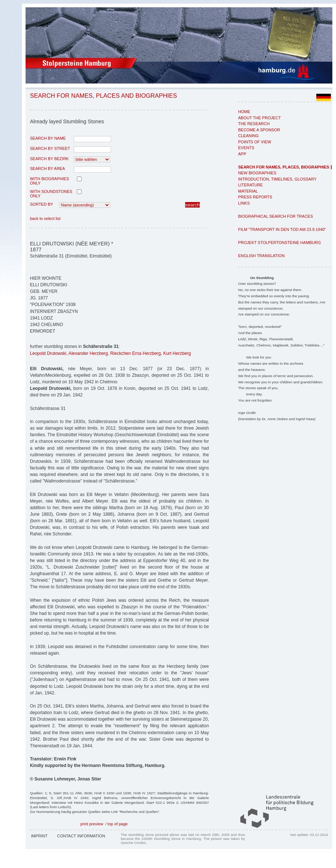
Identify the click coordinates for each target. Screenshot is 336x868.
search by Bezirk (49, 159)
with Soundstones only (51, 194)
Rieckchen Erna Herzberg (135, 353)
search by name (48, 138)
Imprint (39, 836)
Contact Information (81, 836)
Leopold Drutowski (48, 353)
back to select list (45, 218)
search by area (47, 168)
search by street (50, 148)
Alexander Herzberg (88, 353)
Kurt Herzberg (177, 353)
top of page (118, 824)
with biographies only (49, 181)
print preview (92, 824)
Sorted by (41, 204)
